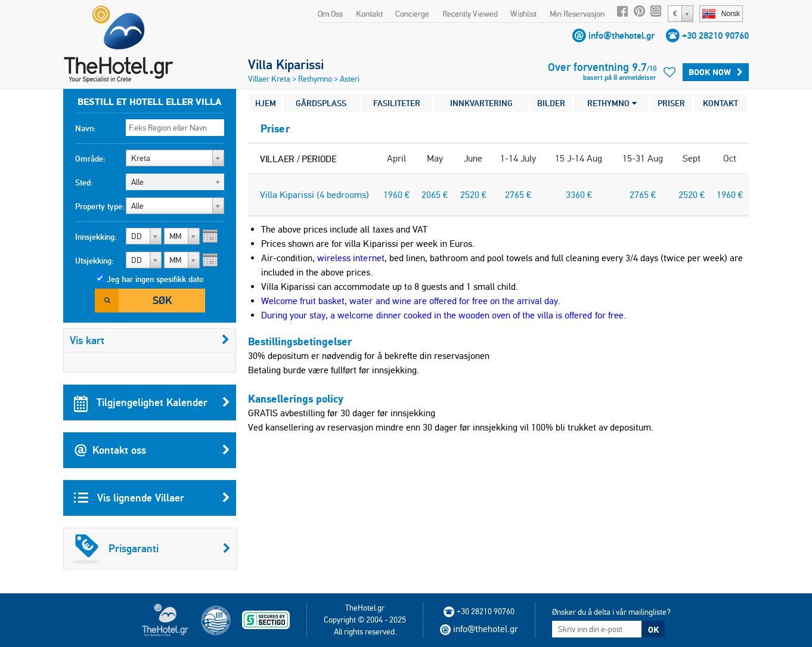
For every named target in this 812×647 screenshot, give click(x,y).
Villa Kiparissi (286, 64)
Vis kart (150, 340)
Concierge (412, 14)
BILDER (551, 103)
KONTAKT (720, 103)
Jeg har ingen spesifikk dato (155, 279)
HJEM (266, 103)
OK (653, 630)
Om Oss (330, 14)
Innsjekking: (96, 237)
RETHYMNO (612, 103)
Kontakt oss (152, 450)
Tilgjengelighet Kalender (152, 403)
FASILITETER (397, 103)
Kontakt (369, 14)
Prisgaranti (151, 549)
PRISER (671, 103)
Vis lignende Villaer (152, 498)
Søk (162, 300)
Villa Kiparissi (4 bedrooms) (314, 195)
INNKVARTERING (481, 103)
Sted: (84, 182)
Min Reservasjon (577, 14)
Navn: (86, 128)
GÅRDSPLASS (321, 103)
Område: (90, 159)
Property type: (100, 206)
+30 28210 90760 (715, 35)
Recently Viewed (470, 14)
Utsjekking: (94, 261)
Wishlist (523, 14)
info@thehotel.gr (622, 35)
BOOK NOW (716, 72)
